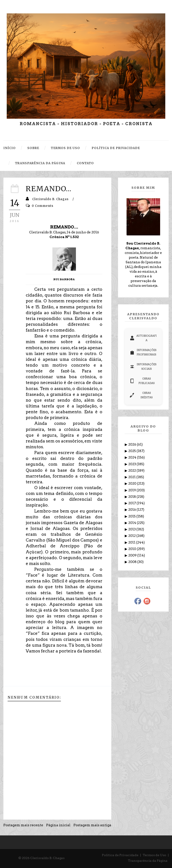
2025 (132, 451)
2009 (133, 555)
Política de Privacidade (120, 855)
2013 (132, 529)
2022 (132, 471)
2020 (133, 484)
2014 (133, 523)
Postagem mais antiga (92, 825)
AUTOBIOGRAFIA (143, 338)
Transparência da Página (148, 861)
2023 (132, 464)
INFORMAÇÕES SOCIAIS (143, 367)
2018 (132, 497)
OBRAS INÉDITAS (141, 395)
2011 (132, 542)
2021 (132, 477)
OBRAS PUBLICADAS (142, 381)
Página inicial (58, 825)
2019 (132, 490)
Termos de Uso (154, 855)
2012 (132, 536)
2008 (133, 562)
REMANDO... (49, 189)
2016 (132, 510)
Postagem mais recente (23, 825)
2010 (133, 549)
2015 (132, 516)
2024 (133, 457)
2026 (133, 444)
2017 (132, 503)
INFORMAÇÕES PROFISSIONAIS (143, 352)
